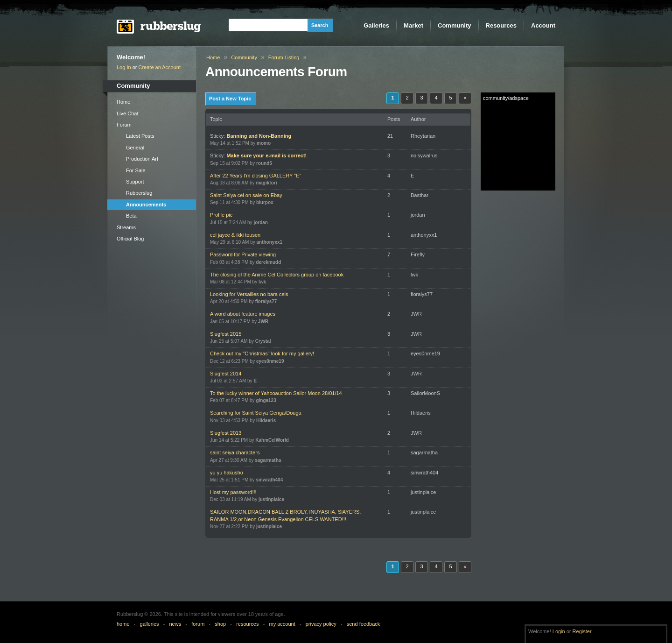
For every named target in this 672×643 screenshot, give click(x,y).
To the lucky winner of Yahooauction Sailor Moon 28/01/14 (276, 393)
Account (543, 25)
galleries (150, 624)
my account (282, 624)
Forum (124, 125)
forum (198, 624)
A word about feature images (243, 314)
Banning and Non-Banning (259, 136)
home (123, 624)
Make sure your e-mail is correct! (266, 155)
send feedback (364, 624)
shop (220, 624)
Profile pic (221, 215)
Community (455, 25)
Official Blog (130, 239)
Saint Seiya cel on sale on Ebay (246, 195)
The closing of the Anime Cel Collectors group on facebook (277, 275)
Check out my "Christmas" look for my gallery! (262, 353)
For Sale (136, 170)
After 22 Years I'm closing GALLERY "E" (255, 176)
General (135, 148)
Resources (501, 25)
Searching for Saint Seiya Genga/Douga (256, 413)
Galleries (376, 25)
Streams (126, 227)
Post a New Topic (230, 99)
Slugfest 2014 (226, 374)
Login (559, 631)
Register (582, 631)
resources (247, 624)
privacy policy (321, 624)
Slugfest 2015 (226, 334)
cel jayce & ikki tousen (235, 235)
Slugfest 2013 (226, 433)
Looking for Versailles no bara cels (249, 294)
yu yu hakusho (227, 473)
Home (123, 102)
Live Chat (127, 113)
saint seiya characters (235, 452)
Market (413, 25)
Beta (131, 216)
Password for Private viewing (243, 254)
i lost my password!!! (233, 492)
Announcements (146, 205)
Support (135, 182)
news (175, 624)
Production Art (142, 159)
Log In (124, 67)
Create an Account (160, 67)
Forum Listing (284, 57)
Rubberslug (139, 193)
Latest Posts (140, 136)
